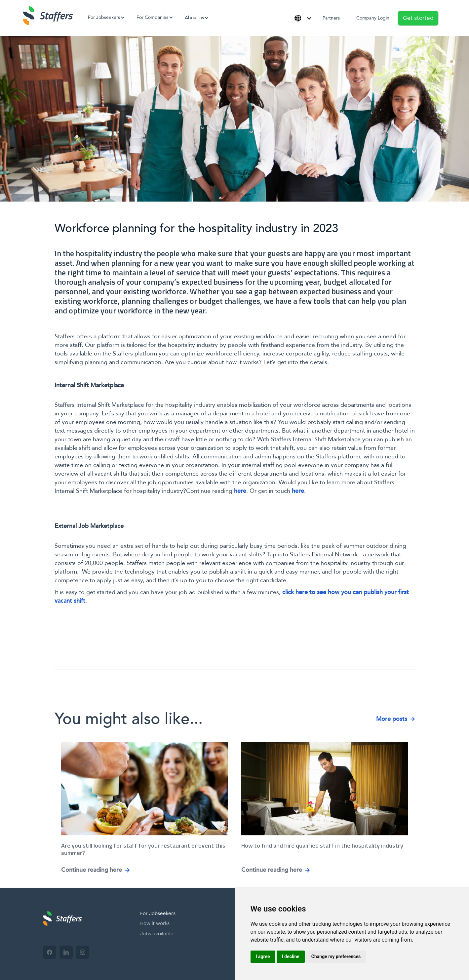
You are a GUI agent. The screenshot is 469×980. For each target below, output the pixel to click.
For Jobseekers (158, 914)
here (240, 491)
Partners (331, 18)
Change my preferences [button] (336, 957)
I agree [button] (263, 957)
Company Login (373, 18)
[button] (104, 18)
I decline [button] (291, 957)
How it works (155, 924)
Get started (418, 18)
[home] (48, 16)
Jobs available (157, 934)
